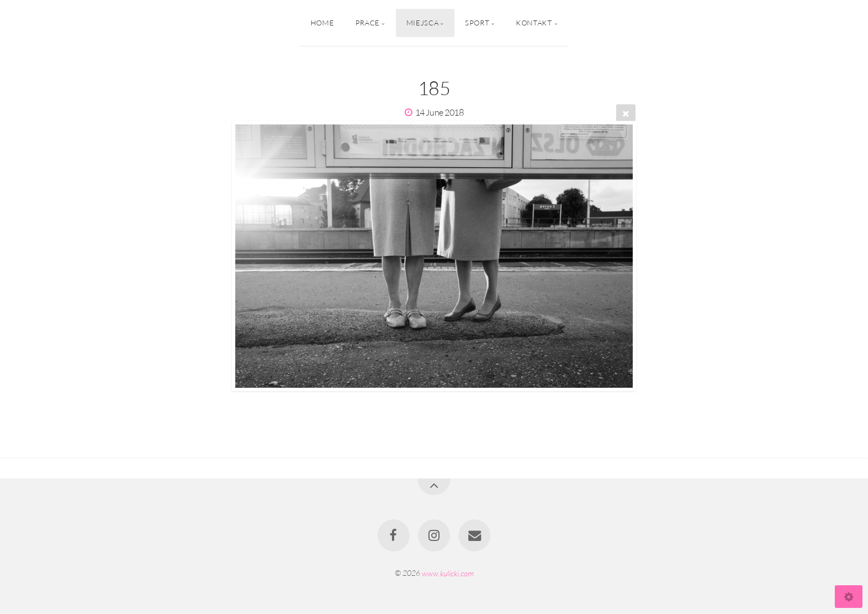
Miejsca (422, 23)
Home (322, 23)
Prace (368, 23)
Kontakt (534, 23)
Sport (477, 23)
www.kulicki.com (448, 573)
